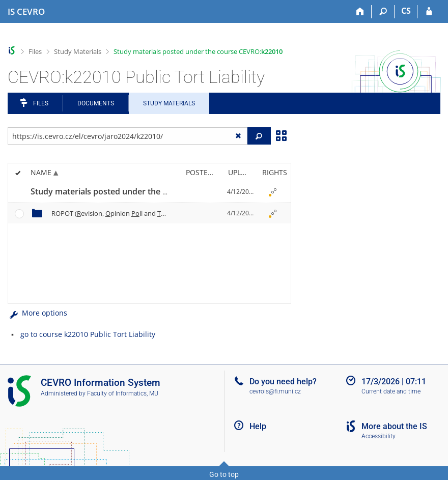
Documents (96, 103)
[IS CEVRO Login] (429, 12)
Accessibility (379, 436)
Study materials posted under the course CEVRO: (198, 51)
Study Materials (78, 51)
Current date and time (391, 391)
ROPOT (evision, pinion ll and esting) (127, 213)
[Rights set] (273, 192)
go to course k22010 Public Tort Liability (88, 334)
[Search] (383, 12)
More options (37, 313)
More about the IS (394, 426)
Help (258, 426)
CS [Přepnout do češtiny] (406, 11)
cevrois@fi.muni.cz (275, 391)
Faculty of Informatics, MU (123, 393)
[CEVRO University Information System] (26, 12)
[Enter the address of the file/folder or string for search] (128, 136)
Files (35, 51)
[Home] (360, 12)
